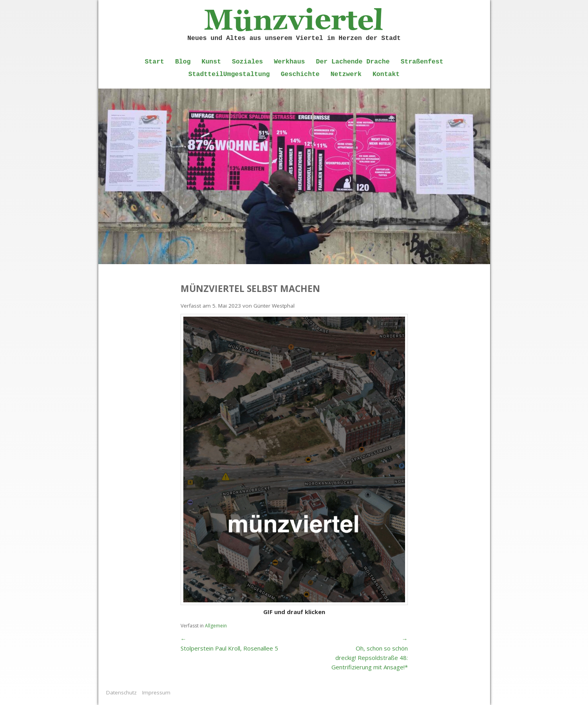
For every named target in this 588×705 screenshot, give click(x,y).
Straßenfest (422, 62)
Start (154, 62)
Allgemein (216, 626)
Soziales (247, 62)
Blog (183, 62)
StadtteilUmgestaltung (229, 74)
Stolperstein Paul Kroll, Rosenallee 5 (229, 648)
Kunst (212, 62)
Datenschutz (121, 692)
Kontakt (386, 74)
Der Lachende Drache (353, 62)
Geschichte (300, 74)
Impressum (156, 692)
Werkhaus (289, 62)
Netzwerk (346, 74)
